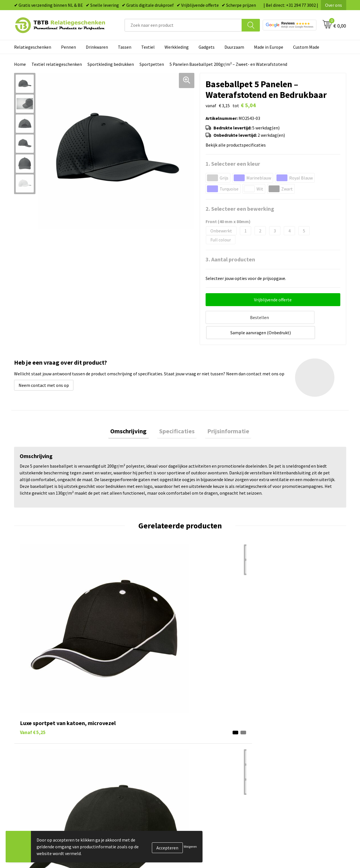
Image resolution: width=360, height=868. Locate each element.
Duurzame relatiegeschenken (215, 729)
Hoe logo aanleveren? (126, 754)
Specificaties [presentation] (177, 415)
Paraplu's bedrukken (207, 763)
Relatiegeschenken (33, 47)
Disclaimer (279, 754)
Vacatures (279, 720)
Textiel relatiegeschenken (57, 64)
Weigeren (190, 846)
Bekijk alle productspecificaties (237, 145)
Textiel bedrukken (204, 754)
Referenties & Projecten (292, 737)
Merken (194, 771)
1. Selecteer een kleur (233, 164)
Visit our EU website (288, 771)
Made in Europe (269, 47)
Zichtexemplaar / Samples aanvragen (140, 763)
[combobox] (183, 25)
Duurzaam (234, 47)
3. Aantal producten (230, 259)
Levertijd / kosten (121, 720)
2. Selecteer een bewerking (240, 209)
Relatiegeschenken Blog (293, 729)
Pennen (68, 47)
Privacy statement (287, 746)
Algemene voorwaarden (292, 763)
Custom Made (306, 47)
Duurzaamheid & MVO (125, 771)
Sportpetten (152, 64)
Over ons (334, 5)
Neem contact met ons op (44, 368)
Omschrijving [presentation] (133, 415)
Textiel (148, 47)
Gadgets (207, 47)
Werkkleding (177, 47)
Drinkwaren (97, 47)
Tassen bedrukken (204, 720)
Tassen (125, 47)
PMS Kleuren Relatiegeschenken (136, 746)
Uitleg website (119, 729)
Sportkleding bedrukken (111, 64)
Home (20, 64)
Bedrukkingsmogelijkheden (131, 737)
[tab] (133, 415)
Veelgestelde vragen (124, 712)
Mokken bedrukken (205, 746)
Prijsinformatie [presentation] (224, 415)
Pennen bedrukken (205, 712)
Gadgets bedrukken (206, 737)
